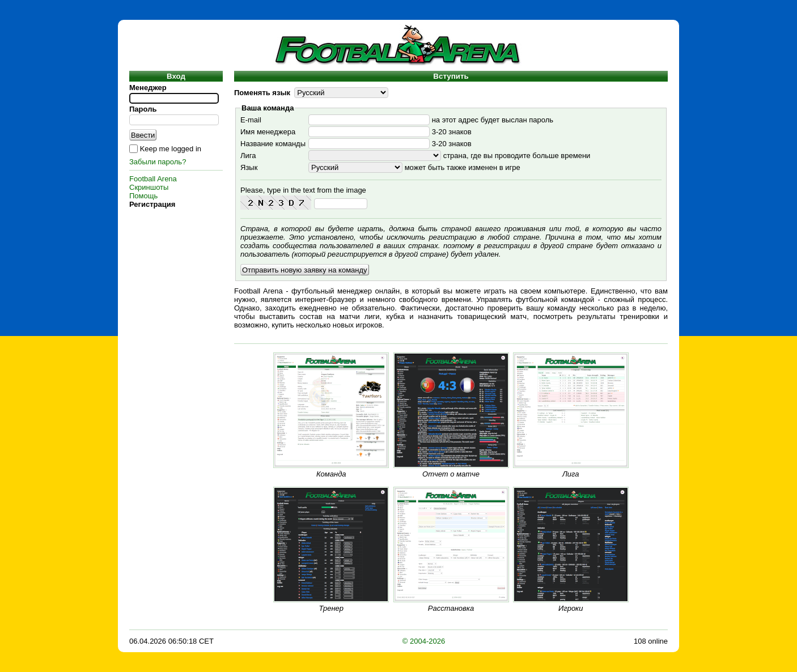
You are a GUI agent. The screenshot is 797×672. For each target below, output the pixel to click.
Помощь (143, 196)
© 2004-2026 (424, 641)
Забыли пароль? (158, 162)
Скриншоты (149, 187)
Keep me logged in (171, 149)
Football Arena (153, 179)
